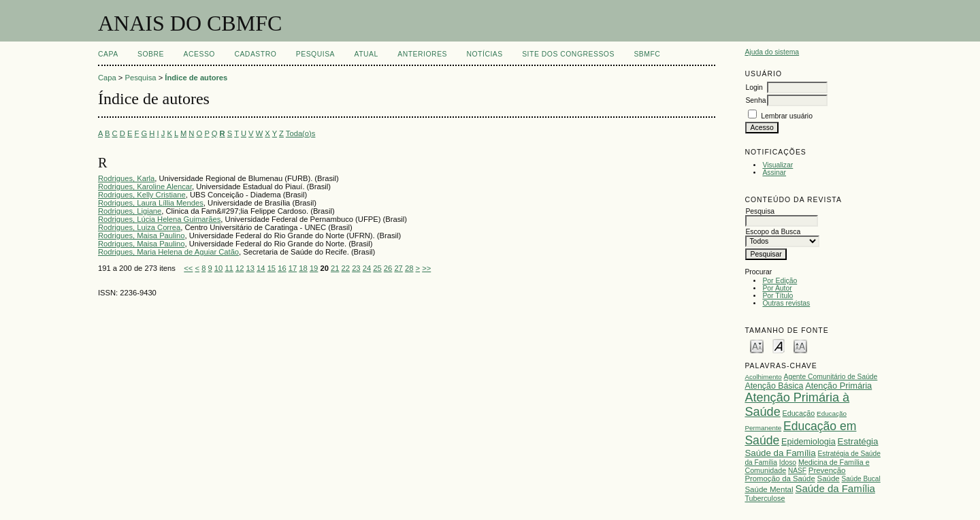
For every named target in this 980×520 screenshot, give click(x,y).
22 (346, 268)
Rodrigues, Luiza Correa (139, 227)
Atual (366, 54)
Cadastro (255, 54)
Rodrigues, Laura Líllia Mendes (151, 203)
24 (367, 268)
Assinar (774, 173)
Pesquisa (315, 54)
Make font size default (779, 345)
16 (282, 268)
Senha (755, 100)
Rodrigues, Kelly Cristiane (142, 195)
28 (409, 268)
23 (356, 268)
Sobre (151, 54)
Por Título (778, 296)
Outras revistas (786, 303)
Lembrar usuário (787, 116)
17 (293, 268)
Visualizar (778, 165)
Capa (108, 54)
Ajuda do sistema (772, 52)
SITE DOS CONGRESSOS (568, 54)
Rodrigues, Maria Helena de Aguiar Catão (168, 252)
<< (188, 268)
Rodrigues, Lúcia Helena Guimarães (159, 219)
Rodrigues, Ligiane (130, 211)
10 (218, 268)
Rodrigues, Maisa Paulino (141, 235)
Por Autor (777, 288)
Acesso (199, 54)
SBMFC (647, 54)
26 (388, 268)
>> (426, 268)
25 (377, 268)
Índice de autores (196, 78)
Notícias (484, 54)
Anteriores (422, 54)
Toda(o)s (301, 133)
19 (314, 268)
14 (261, 268)
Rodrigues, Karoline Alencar (145, 186)
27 (398, 268)
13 (250, 268)
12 (240, 268)
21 (335, 268)
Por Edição (780, 281)
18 (303, 268)
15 (272, 268)
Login (754, 87)
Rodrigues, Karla (126, 178)
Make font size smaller (757, 345)
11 (229, 268)
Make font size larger (800, 345)
